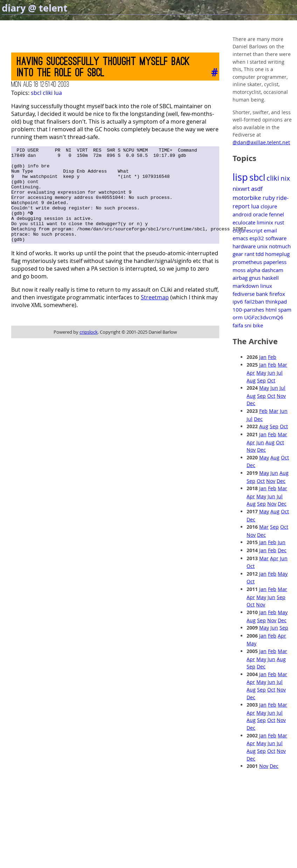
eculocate (244, 222)
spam (285, 310)
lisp (240, 177)
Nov (281, 396)
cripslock (89, 351)
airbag (240, 278)
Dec (251, 403)
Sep (261, 380)
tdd (260, 254)
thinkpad (276, 301)
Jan (263, 357)
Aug (251, 380)
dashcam (272, 270)
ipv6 (238, 301)
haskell (270, 278)
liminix (265, 222)
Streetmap (155, 316)
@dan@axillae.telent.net (261, 142)
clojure (269, 206)
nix (285, 178)
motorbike (247, 198)
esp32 (257, 238)
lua (58, 93)
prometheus (247, 262)
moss (239, 270)
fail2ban (254, 301)
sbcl (36, 93)
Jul (280, 373)
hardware (244, 246)
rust (279, 222)
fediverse (244, 294)
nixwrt (241, 189)
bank (262, 294)
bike (258, 325)
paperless (275, 262)
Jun (271, 373)
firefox (277, 294)
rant (249, 254)
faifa (238, 325)
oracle (260, 214)
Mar (282, 365)
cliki (48, 93)
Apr (251, 373)
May (261, 373)
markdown (246, 286)
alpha (254, 270)
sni (248, 325)
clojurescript (247, 230)
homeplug (277, 254)
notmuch (280, 246)
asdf (257, 189)
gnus (255, 278)
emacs (240, 238)
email (270, 230)
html (271, 310)
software (276, 238)
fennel (277, 214)
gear (238, 254)
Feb (272, 357)
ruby (269, 198)
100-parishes (248, 310)
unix (262, 246)
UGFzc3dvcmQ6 (264, 317)
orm (238, 317)
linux (266, 286)
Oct (271, 380)
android (242, 214)
